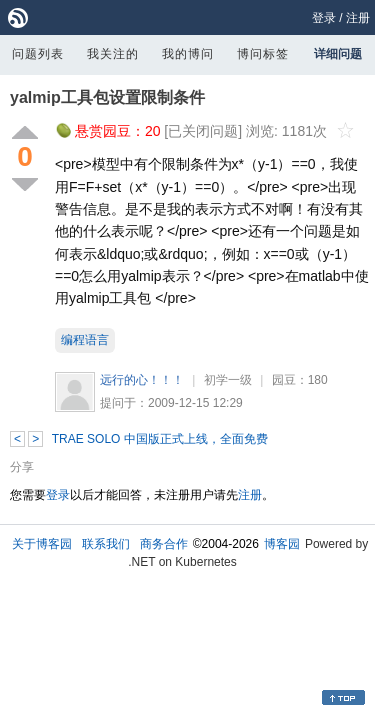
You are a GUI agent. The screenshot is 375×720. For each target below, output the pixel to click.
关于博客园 (42, 544)
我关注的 (113, 54)
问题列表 (38, 54)
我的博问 (188, 54)
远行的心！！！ (142, 380)
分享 (22, 467)
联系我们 (106, 544)
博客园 (282, 544)
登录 (324, 18)
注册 (358, 18)
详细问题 (338, 54)
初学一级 (228, 380)
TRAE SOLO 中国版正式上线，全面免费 (160, 439)
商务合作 (164, 544)
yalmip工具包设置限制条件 (107, 97)
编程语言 (85, 340)
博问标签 (263, 54)
